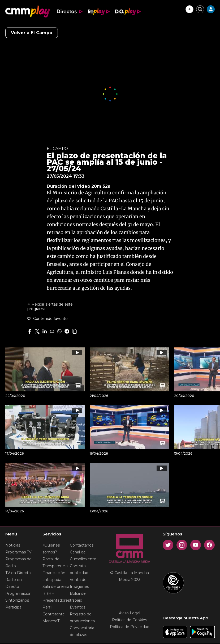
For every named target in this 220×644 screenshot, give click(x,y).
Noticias (13, 545)
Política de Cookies (130, 620)
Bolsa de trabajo (78, 597)
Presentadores (56, 600)
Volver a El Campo (32, 33)
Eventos (77, 607)
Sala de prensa (56, 587)
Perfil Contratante (54, 611)
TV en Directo (18, 573)
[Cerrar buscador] (200, 9)
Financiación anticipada (54, 576)
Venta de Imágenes (79, 583)
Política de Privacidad (130, 627)
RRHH (49, 593)
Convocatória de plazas (82, 631)
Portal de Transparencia (55, 562)
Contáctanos (82, 545)
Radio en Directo (14, 583)
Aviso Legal (130, 613)
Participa (13, 607)
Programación (18, 593)
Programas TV (18, 552)
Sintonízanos (17, 600)
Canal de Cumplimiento (83, 556)
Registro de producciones (82, 618)
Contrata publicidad (79, 569)
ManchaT (51, 621)
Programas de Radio (18, 562)
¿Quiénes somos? (51, 549)
